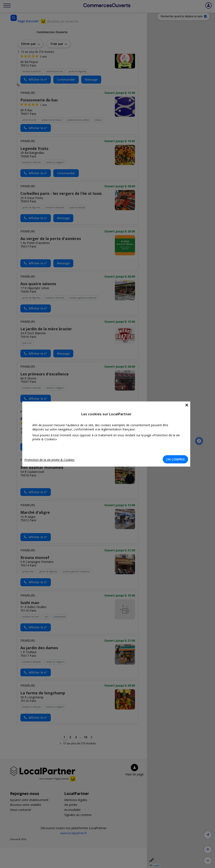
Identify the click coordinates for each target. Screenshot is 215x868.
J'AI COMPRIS (177, 459)
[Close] (188, 405)
